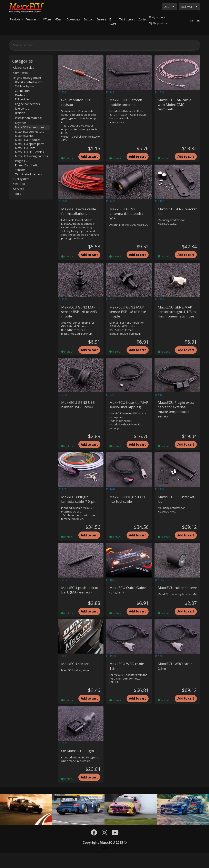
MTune (47, 19)
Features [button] (32, 19)
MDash (59, 19)
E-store (113, 21)
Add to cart (89, 157)
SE (191, 20)
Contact (143, 19)
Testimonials (127, 19)
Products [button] (15, 19)
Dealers (101, 19)
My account (157, 17)
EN (198, 20)
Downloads (74, 19)
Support (89, 19)
